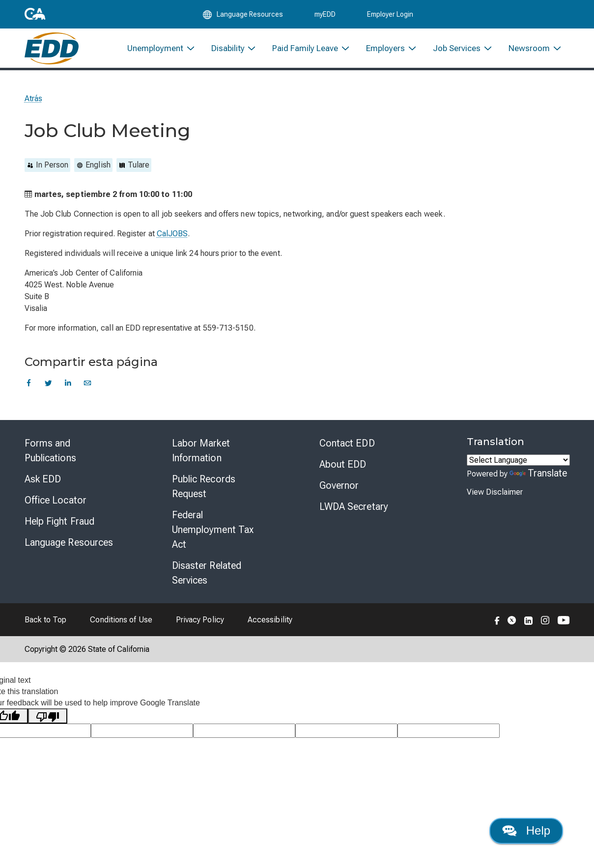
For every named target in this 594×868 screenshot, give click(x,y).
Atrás (33, 104)
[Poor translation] (48, 722)
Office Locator (56, 506)
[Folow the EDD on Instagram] (545, 625)
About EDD (343, 470)
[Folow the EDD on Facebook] (497, 625)
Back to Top (46, 626)
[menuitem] (161, 53)
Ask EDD (43, 485)
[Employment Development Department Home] (52, 53)
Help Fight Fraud (60, 527)
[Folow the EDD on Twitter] (512, 625)
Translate (538, 479)
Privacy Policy (200, 626)
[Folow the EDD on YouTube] (564, 625)
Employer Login (390, 16)
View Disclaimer (495, 498)
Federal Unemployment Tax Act (213, 535)
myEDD (325, 16)
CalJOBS (172, 239)
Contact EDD (347, 449)
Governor (339, 491)
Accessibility (270, 626)
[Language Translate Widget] (518, 466)
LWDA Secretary (354, 512)
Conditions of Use (121, 626)
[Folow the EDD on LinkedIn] (529, 625)
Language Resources (69, 548)
